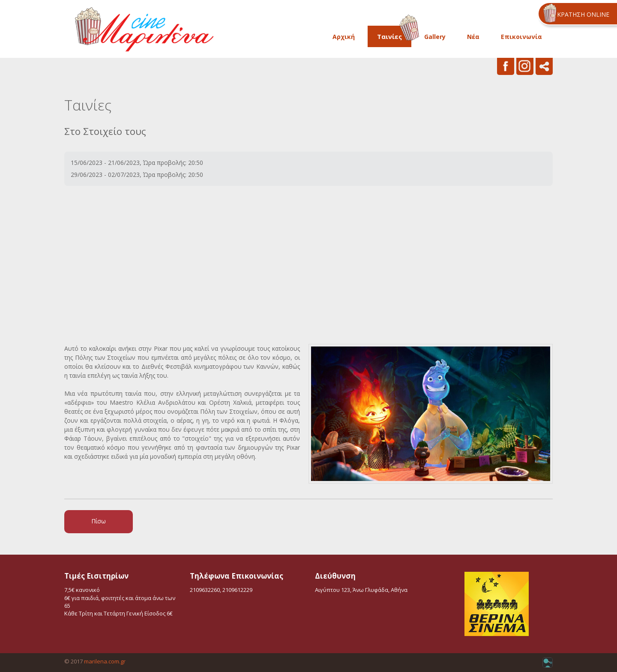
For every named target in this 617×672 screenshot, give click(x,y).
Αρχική (344, 37)
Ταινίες (389, 36)
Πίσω (99, 521)
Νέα (473, 37)
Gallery (435, 37)
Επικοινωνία (521, 37)
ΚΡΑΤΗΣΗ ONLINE (583, 14)
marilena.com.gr (105, 661)
